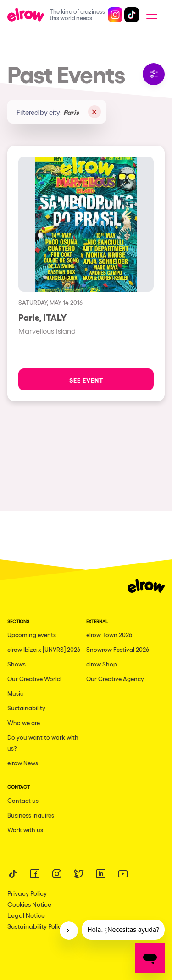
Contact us (23, 800)
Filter (154, 74)
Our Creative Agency (115, 679)
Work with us (25, 830)
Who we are (24, 723)
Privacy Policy (27, 893)
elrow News (23, 763)
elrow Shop (102, 664)
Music (15, 693)
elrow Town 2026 (109, 635)
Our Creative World (34, 679)
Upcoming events (32, 635)
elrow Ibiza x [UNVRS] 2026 (44, 649)
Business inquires (31, 815)
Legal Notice (26, 915)
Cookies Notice (29, 904)
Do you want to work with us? (43, 743)
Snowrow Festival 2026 (118, 649)
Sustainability (26, 708)
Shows (17, 664)
